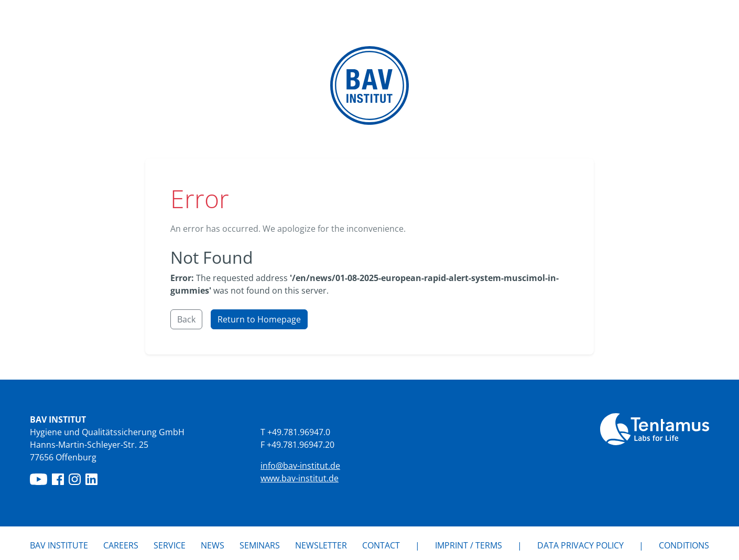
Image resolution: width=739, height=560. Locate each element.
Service (170, 545)
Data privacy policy (580, 545)
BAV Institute (59, 545)
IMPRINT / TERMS (469, 545)
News (213, 545)
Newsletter (321, 545)
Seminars (260, 545)
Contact (381, 545)
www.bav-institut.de (300, 478)
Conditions (684, 545)
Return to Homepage (259, 319)
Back (186, 319)
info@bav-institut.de (300, 466)
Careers (121, 545)
